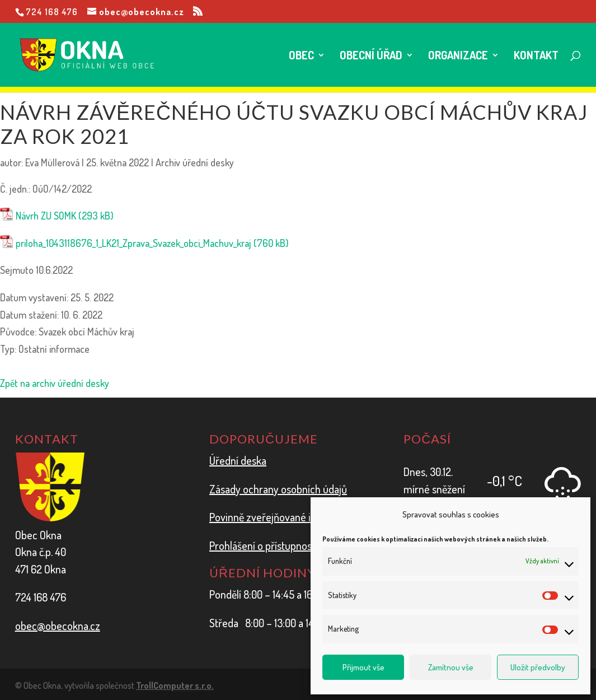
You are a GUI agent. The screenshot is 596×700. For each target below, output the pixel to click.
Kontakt (536, 57)
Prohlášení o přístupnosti (263, 545)
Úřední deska (238, 460)
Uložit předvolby (538, 667)
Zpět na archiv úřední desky (55, 383)
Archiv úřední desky (195, 162)
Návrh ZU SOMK (46, 216)
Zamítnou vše (451, 667)
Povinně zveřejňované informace (282, 517)
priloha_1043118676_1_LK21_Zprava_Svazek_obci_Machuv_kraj (133, 243)
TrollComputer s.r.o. (175, 685)
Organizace (458, 57)
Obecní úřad (371, 57)
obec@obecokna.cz (58, 626)
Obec (301, 57)
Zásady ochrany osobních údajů (278, 489)
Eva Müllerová (52, 162)
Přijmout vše (363, 667)
